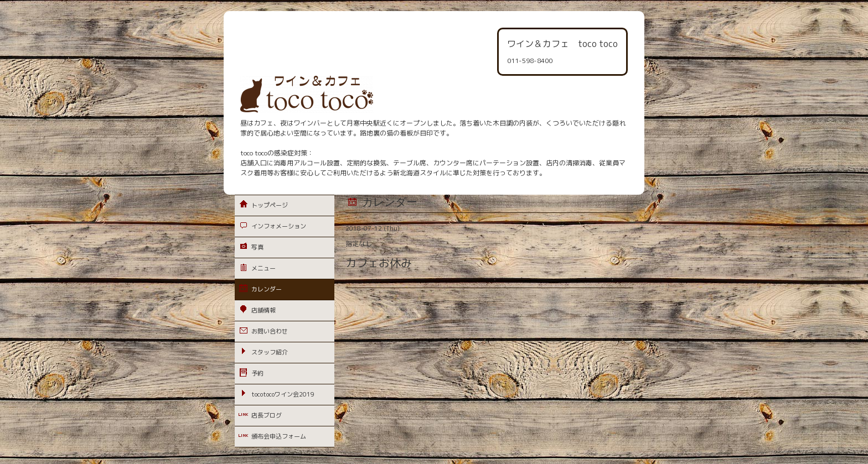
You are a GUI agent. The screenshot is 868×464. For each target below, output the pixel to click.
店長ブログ (267, 415)
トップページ (270, 205)
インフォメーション (279, 226)
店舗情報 (263, 310)
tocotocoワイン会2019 (283, 394)
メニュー (263, 268)
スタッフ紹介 (270, 352)
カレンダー (267, 289)
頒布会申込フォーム (279, 436)
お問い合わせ (270, 331)
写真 (257, 247)
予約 (257, 373)
